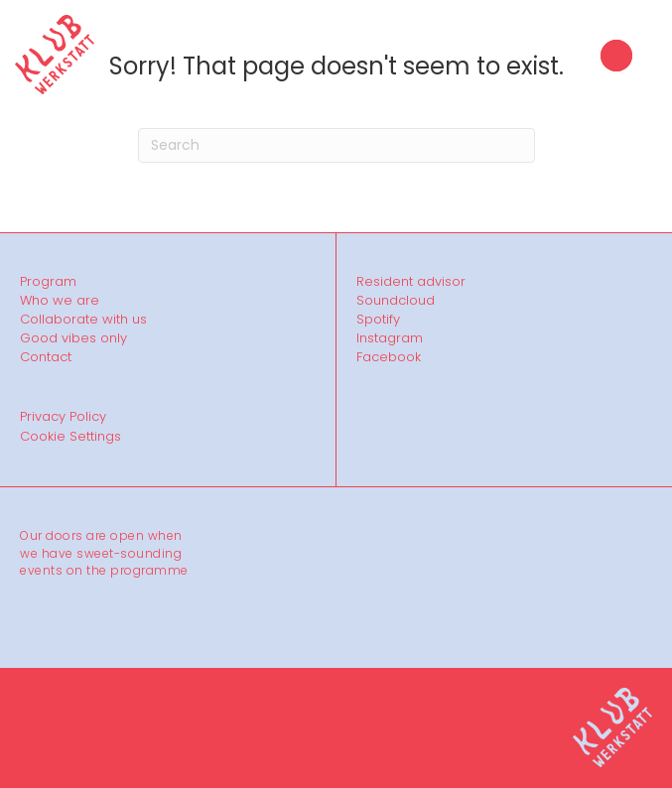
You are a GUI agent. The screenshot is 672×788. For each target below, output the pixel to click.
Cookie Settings (70, 436)
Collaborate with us (83, 320)
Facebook (389, 357)
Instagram (390, 338)
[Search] (336, 145)
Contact (46, 357)
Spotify (378, 320)
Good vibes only (73, 338)
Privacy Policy (63, 416)
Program (48, 282)
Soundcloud (396, 301)
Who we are (60, 301)
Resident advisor (411, 282)
